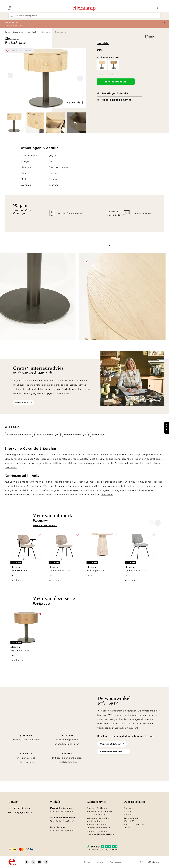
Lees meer (11, 467)
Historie (128, 811)
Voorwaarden (115, 862)
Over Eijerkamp (134, 802)
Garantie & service (96, 815)
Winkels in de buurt (134, 824)
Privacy (88, 862)
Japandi (53, 185)
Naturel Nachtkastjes (48, 435)
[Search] (84, 16)
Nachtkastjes (33, 32)
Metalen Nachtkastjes (75, 435)
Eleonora (54, 179)
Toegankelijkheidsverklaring (101, 834)
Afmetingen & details (115, 93)
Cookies (128, 828)
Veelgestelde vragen (97, 831)
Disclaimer (100, 862)
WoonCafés (130, 821)
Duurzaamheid (131, 818)
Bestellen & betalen (97, 824)
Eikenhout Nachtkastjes (19, 435)
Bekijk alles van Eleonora (45, 525)
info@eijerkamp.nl (21, 812)
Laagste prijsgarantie (98, 818)
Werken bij (129, 815)
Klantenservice (97, 802)
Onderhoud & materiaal (99, 828)
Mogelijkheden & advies (116, 100)
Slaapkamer (18, 32)
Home (7, 32)
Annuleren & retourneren (99, 811)
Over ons (128, 808)
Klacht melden (94, 821)
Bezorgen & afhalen (97, 808)
